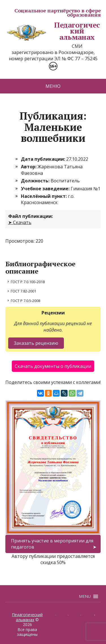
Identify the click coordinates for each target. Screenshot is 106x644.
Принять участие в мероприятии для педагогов (52, 544)
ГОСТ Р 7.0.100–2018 (28, 282)
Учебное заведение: (46, 189)
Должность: (36, 181)
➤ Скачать (20, 222)
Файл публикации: (31, 216)
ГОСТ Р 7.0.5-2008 (25, 301)
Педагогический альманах (53, 31)
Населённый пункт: (44, 196)
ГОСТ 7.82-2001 (23, 291)
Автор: (29, 167)
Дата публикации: (44, 159)
